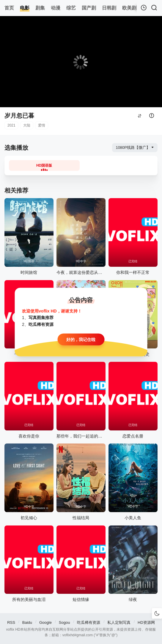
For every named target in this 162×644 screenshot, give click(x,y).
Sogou (65, 622)
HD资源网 (146, 622)
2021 (11, 125)
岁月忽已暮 (19, 116)
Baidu (27, 622)
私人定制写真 (119, 622)
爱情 (42, 125)
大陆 (27, 125)
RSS (11, 622)
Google (45, 622)
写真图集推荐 (41, 318)
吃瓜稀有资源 (89, 622)
